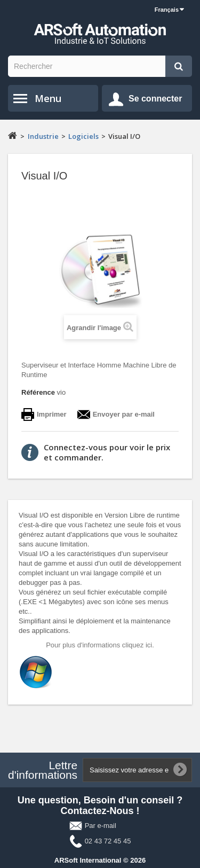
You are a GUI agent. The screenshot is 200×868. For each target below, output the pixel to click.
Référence (38, 392)
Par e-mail (101, 826)
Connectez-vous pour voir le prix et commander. (107, 452)
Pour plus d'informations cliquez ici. (100, 645)
